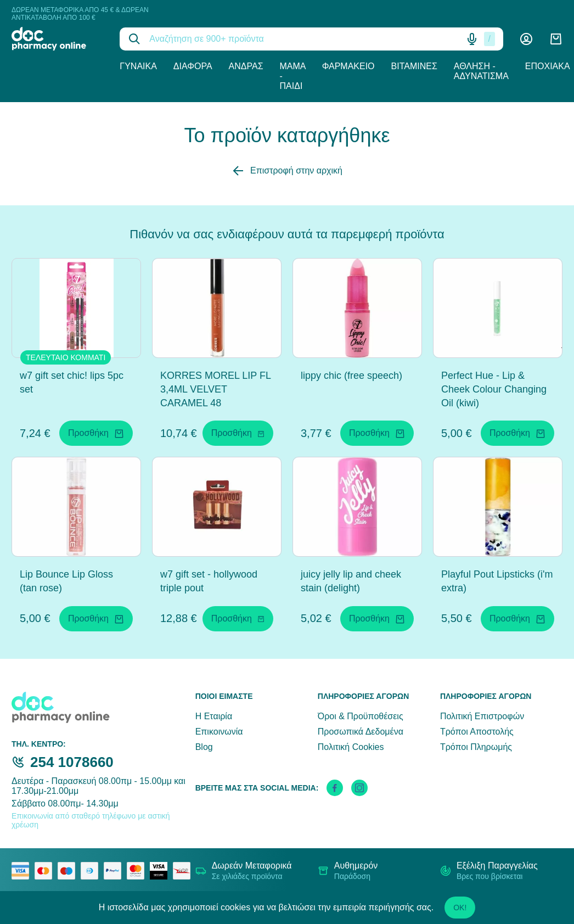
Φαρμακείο (348, 66)
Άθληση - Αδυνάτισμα (481, 71)
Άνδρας (246, 66)
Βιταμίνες (414, 66)
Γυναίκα (138, 66)
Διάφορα (193, 66)
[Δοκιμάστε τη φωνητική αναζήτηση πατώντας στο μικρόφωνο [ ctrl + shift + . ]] (472, 39)
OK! (460, 908)
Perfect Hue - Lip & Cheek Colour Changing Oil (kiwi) (494, 389)
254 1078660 (72, 762)
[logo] (57, 39)
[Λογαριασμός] (526, 39)
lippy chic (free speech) (351, 376)
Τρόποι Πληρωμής (476, 747)
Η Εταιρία (214, 716)
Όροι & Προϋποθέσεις (361, 716)
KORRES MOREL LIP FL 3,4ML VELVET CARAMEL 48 (215, 389)
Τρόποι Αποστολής (477, 732)
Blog (204, 747)
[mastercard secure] (138, 871)
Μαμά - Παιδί (293, 76)
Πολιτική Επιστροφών (482, 716)
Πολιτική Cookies (351, 747)
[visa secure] (161, 871)
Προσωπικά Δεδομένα (361, 732)
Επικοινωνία (219, 732)
